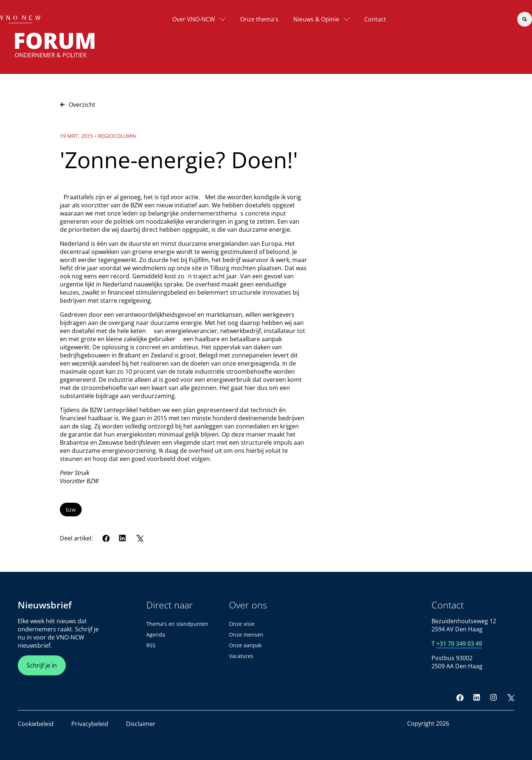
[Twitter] (140, 538)
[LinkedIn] (123, 538)
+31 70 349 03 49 (459, 644)
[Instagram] (494, 698)
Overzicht (78, 105)
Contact (375, 19)
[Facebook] (106, 538)
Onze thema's (259, 19)
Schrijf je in (42, 665)
